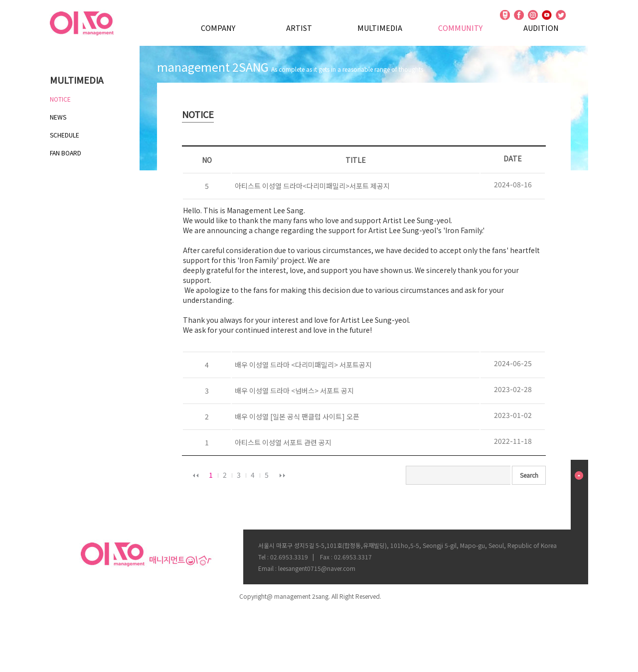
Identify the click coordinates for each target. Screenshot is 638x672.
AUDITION (541, 28)
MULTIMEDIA (380, 28)
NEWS (58, 117)
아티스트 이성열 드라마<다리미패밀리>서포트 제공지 (311, 186)
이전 (195, 475)
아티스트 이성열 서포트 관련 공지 (282, 442)
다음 (282, 475)
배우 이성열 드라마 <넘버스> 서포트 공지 (293, 391)
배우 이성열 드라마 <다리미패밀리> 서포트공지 (302, 365)
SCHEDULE (65, 135)
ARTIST (299, 28)
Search (529, 475)
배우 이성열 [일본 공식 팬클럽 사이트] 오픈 (296, 416)
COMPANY (218, 28)
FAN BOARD (66, 153)
